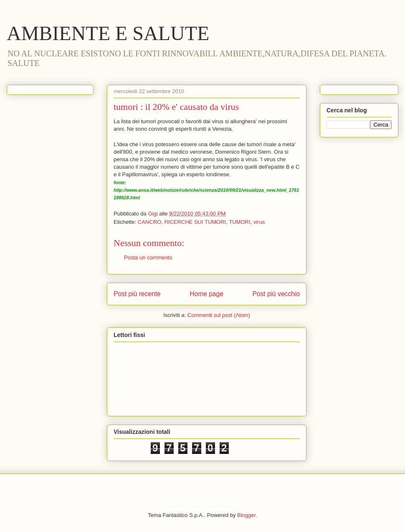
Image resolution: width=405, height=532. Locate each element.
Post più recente (137, 294)
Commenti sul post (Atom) (219, 315)
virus (259, 222)
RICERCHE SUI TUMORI (195, 222)
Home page (206, 294)
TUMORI (239, 222)
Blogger (246, 515)
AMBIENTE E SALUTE (108, 33)
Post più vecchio (276, 294)
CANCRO (149, 222)
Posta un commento (148, 257)
